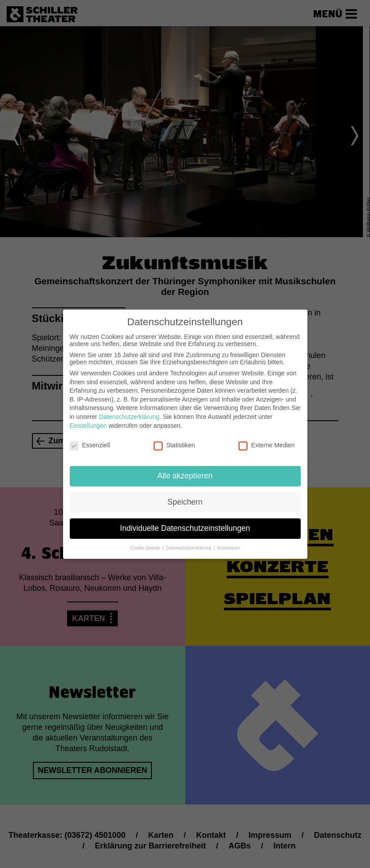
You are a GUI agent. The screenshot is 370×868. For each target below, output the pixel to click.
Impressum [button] (228, 548)
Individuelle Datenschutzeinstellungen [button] (185, 528)
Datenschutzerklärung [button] (189, 548)
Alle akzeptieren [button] (185, 476)
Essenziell (90, 445)
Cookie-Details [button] (146, 548)
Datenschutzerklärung (129, 417)
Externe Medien (267, 445)
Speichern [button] (185, 502)
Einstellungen (88, 426)
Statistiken (174, 445)
